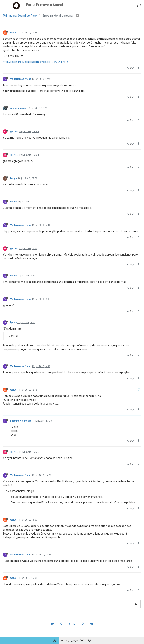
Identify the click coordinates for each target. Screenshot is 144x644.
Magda (14, 178)
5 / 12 (72, 624)
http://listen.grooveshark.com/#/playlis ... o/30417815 (36, 62)
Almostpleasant (19, 108)
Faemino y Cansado (21, 421)
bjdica (13, 202)
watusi (14, 33)
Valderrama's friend (21, 79)
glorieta (14, 132)
